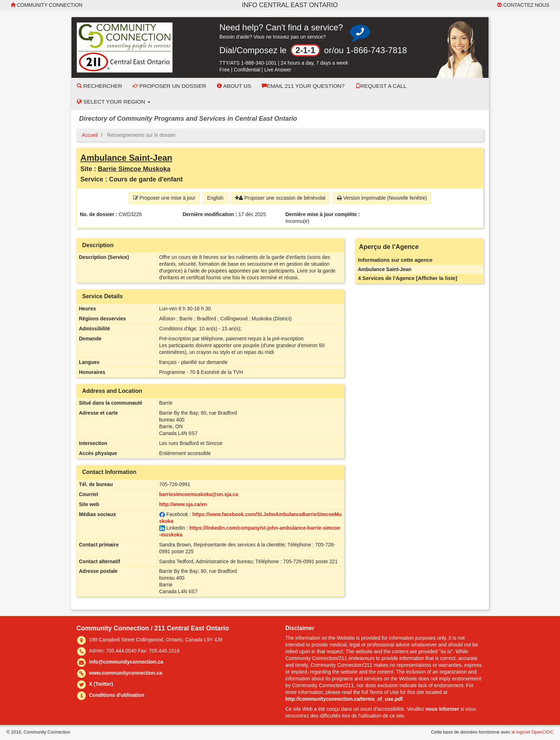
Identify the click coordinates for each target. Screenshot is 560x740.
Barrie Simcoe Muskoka (134, 169)
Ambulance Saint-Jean (126, 158)
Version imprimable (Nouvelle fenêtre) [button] (382, 198)
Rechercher (99, 86)
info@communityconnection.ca (126, 662)
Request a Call (381, 86)
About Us (234, 86)
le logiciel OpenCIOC (532, 732)
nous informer (442, 709)
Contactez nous (523, 5)
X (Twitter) (101, 684)
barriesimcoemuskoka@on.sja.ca (199, 494)
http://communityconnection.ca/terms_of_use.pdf (344, 699)
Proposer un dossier (170, 86)
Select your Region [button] (114, 102)
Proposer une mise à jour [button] (164, 198)
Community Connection (47, 5)
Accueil (90, 135)
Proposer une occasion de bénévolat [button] (280, 198)
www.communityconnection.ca (126, 673)
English (215, 198)
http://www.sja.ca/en (183, 504)
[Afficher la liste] (437, 278)
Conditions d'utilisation (117, 695)
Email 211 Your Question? (303, 86)
